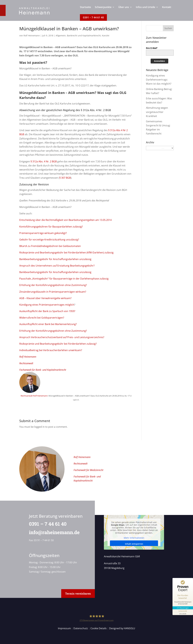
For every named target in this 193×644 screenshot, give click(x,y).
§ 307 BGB (65, 178)
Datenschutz (81, 628)
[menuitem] (85, 10)
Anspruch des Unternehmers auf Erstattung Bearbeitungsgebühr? (57, 266)
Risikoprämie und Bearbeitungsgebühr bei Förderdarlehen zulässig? (58, 344)
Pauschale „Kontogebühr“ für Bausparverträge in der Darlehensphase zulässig (64, 279)
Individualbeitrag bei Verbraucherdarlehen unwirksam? (51, 350)
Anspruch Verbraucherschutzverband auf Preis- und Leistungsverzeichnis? (62, 337)
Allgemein (61, 36)
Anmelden (159, 61)
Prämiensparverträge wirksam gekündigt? (43, 233)
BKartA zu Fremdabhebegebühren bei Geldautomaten (50, 246)
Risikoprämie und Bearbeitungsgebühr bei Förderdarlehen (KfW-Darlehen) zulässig (66, 253)
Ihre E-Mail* (152, 48)
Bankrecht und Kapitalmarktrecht (84, 36)
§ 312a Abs (114, 130)
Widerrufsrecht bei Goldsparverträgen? (42, 318)
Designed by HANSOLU (122, 628)
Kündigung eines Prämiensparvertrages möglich (47, 305)
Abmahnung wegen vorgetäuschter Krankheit (157, 112)
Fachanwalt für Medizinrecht (88, 470)
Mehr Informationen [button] (134, 538)
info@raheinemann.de (53, 532)
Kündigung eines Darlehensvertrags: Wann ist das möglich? (159, 80)
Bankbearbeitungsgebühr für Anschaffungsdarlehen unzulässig (55, 259)
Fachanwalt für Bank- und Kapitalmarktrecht (43, 370)
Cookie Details (99, 628)
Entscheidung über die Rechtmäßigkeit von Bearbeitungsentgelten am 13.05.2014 (65, 220)
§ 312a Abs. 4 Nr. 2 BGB (44, 161)
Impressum (64, 628)
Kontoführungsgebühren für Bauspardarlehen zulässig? (51, 227)
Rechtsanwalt (26, 363)
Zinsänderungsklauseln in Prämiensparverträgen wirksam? (53, 292)
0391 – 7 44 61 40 (46, 524)
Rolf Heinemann (32, 36)
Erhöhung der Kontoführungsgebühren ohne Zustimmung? (53, 285)
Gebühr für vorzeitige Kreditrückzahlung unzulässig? (49, 240)
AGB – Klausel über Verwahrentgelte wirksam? (45, 298)
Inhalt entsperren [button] (134, 544)
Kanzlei (106, 36)
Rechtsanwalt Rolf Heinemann (34, 396)
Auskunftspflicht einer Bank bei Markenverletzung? (48, 324)
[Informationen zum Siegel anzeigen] (183, 612)
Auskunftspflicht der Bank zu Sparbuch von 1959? (47, 311)
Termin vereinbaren (78, 593)
